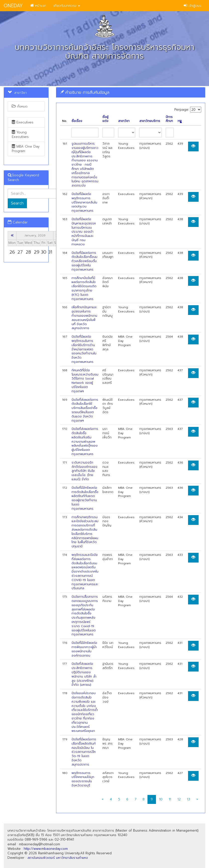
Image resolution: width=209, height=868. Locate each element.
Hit (180, 121)
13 (188, 799)
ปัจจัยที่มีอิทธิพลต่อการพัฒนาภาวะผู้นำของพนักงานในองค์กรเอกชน (84, 649)
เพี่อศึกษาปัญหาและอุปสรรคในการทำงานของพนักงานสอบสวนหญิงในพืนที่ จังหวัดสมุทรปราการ (84, 318)
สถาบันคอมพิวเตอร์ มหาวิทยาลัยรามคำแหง (58, 858)
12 (179, 799)
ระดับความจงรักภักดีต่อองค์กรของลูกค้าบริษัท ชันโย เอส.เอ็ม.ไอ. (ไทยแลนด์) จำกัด (84, 471)
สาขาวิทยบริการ (150, 121)
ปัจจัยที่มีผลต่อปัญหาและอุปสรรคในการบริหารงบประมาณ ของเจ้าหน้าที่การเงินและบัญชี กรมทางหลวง (84, 232)
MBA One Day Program (26, 149)
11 (170, 799)
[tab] (131, 92)
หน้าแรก (38, 6)
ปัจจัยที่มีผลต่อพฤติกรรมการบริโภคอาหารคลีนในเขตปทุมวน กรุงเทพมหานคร (84, 202)
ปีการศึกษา (169, 119)
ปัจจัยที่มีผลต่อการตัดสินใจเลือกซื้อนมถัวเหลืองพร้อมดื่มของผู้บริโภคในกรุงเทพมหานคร (84, 261)
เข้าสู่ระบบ (193, 6)
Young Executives (20, 135)
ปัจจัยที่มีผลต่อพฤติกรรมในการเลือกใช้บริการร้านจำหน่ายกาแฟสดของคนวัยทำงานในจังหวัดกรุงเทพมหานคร (84, 349)
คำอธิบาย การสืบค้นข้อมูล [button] (85, 92)
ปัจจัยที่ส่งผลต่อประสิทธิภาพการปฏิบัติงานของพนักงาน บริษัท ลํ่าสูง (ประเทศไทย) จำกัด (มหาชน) (84, 674)
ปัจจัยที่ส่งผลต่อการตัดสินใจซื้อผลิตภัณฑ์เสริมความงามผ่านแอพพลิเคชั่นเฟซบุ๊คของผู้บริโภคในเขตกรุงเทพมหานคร (85, 441)
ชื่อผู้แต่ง (105, 119)
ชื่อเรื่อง (77, 121)
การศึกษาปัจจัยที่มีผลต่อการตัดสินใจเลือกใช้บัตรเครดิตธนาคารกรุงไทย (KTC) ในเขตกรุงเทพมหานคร (84, 289)
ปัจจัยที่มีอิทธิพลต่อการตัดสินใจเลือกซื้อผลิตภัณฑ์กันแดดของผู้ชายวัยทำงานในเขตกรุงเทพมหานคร (85, 498)
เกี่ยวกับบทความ (67, 6)
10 (161, 799)
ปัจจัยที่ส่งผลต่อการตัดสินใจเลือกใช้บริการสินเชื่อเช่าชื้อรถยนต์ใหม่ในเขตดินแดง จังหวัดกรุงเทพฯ (85, 410)
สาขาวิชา (124, 121)
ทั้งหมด (20, 106)
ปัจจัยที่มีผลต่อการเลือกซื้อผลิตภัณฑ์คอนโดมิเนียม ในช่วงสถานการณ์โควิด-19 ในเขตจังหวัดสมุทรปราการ (84, 752)
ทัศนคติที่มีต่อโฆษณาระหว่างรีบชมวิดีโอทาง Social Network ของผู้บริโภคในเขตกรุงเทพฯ (85, 381)
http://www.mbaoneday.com (46, 849)
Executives (23, 122)
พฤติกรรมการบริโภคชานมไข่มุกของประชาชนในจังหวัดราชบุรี (83, 779)
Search (17, 203)
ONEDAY (13, 6)
